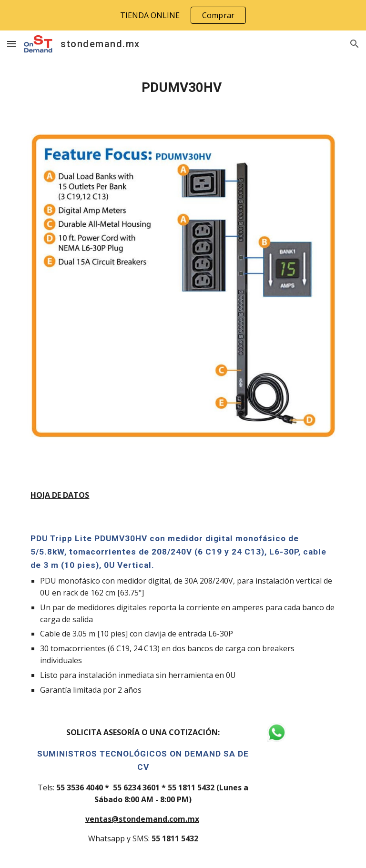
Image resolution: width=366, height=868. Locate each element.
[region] (183, 15)
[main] (183, 88)
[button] (11, 44)
